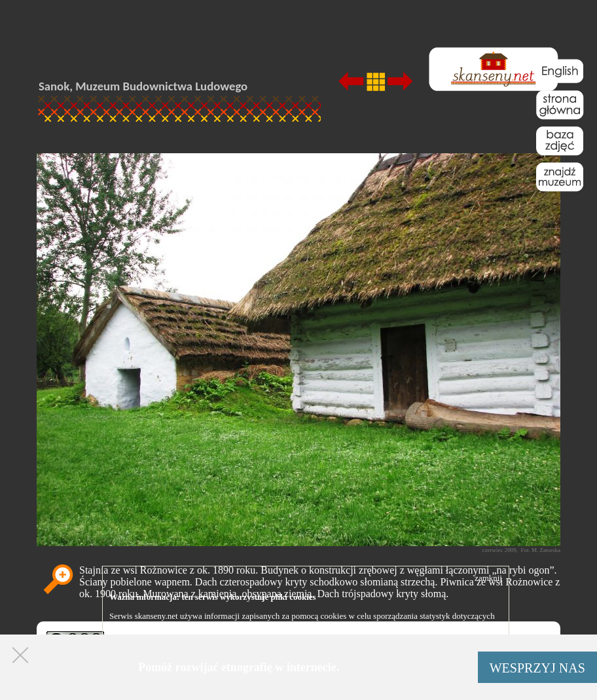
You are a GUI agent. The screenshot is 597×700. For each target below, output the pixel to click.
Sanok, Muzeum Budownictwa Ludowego (143, 86)
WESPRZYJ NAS (537, 668)
